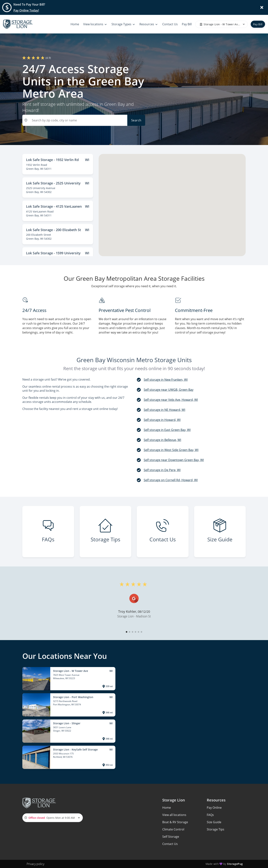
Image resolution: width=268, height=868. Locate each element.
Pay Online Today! (26, 10)
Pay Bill (258, 24)
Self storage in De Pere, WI (162, 470)
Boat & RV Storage (175, 822)
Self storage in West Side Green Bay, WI (171, 450)
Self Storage (171, 837)
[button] (127, 632)
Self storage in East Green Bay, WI (167, 430)
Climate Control (173, 829)
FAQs (210, 815)
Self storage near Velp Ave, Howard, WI (171, 400)
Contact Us (170, 844)
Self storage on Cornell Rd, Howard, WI (171, 480)
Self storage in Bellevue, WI (162, 440)
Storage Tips (216, 829)
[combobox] (53, 818)
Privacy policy (35, 864)
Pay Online (214, 808)
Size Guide (214, 822)
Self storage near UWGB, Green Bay (169, 390)
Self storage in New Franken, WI (166, 380)
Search (136, 120)
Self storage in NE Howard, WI (164, 410)
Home (167, 808)
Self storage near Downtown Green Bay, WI (174, 460)
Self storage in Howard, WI (162, 420)
